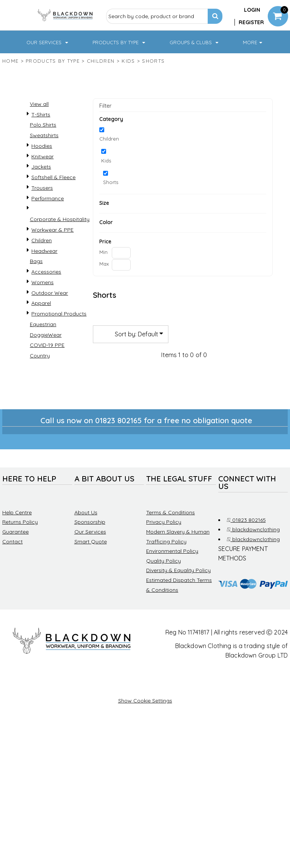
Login (252, 10)
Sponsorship (90, 545)
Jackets (41, 189)
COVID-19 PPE (47, 368)
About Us (86, 535)
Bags (36, 284)
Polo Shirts (43, 147)
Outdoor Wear (50, 316)
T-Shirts (41, 137)
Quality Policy (164, 583)
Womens (42, 305)
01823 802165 (246, 543)
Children (101, 84)
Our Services (90, 554)
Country (40, 378)
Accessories (46, 294)
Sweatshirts (44, 158)
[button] (29, 53)
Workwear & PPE (52, 252)
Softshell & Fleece (53, 200)
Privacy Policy (164, 545)
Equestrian (43, 347)
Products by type (53, 84)
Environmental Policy (172, 574)
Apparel (41, 326)
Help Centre (17, 535)
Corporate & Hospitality (60, 242)
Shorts (111, 205)
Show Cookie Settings (145, 723)
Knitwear (42, 179)
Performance (48, 221)
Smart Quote (91, 564)
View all (39, 127)
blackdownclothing (253, 552)
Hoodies (42, 169)
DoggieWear (46, 357)
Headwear (44, 274)
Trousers (42, 210)
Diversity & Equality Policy (178, 593)
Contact (12, 564)
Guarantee (15, 554)
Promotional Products (59, 336)
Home (10, 84)
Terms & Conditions (170, 535)
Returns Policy (20, 545)
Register (251, 22)
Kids (128, 84)
